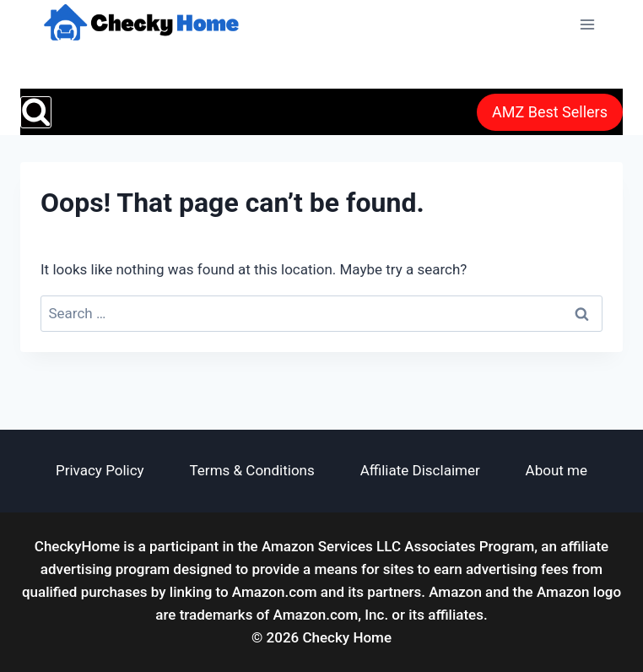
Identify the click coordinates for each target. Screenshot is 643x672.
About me (557, 470)
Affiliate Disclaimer (420, 470)
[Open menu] (587, 24)
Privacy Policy (100, 470)
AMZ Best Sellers (550, 112)
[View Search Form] (36, 112)
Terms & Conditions (252, 470)
